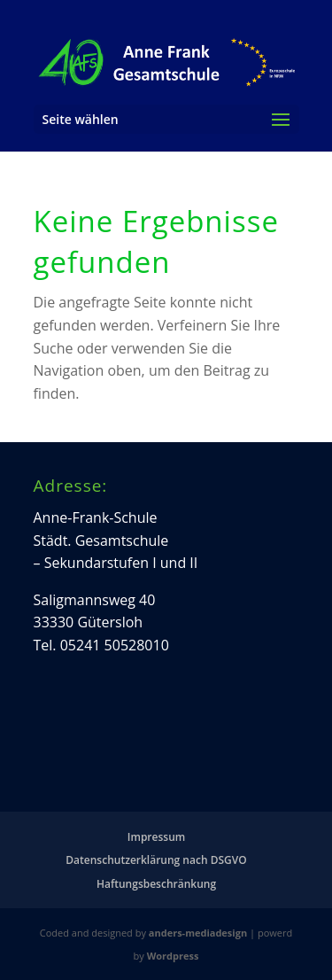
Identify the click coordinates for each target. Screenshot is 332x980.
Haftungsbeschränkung (156, 884)
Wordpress (173, 956)
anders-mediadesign (198, 933)
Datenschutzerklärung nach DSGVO (156, 860)
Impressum (156, 837)
